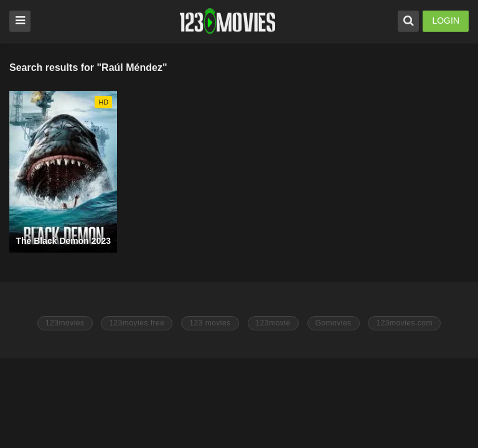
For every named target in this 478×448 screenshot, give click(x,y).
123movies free (137, 323)
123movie (273, 323)
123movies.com (404, 323)
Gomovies (334, 323)
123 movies (210, 323)
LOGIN (446, 21)
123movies (65, 323)
